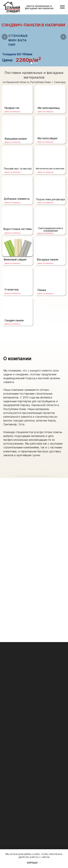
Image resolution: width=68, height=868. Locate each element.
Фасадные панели (47, 260)
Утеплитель (12, 290)
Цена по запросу (12, 324)
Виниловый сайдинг (15, 260)
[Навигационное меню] (62, 7)
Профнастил (12, 108)
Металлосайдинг (48, 138)
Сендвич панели (14, 320)
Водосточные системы (18, 229)
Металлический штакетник (50, 169)
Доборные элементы (17, 199)
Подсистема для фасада (50, 199)
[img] (18, 247)
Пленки (42, 290)
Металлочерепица (49, 108)
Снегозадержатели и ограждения (50, 229)
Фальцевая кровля (16, 139)
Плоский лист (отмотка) (18, 169)
